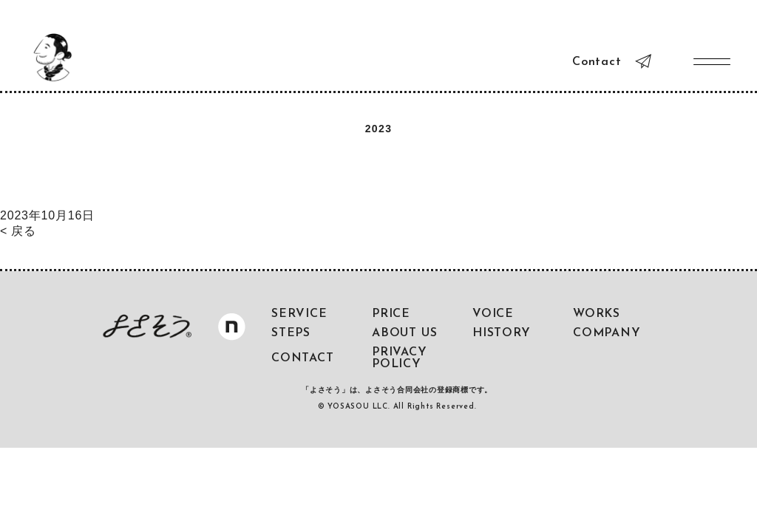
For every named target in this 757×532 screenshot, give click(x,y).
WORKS (597, 314)
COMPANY (607, 333)
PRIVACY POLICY (400, 358)
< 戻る (18, 231)
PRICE (391, 314)
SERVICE (299, 314)
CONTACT (303, 358)
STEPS (291, 333)
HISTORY (502, 333)
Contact (597, 62)
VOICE (493, 314)
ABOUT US (404, 333)
